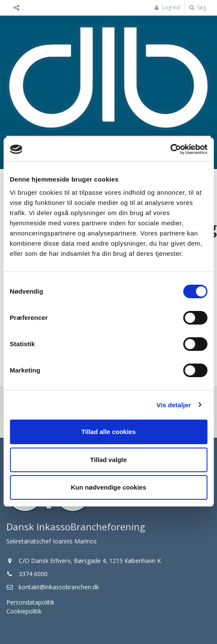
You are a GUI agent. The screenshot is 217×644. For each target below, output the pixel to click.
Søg (198, 7)
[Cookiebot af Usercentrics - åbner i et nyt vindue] (170, 149)
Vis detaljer (174, 405)
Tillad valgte (108, 460)
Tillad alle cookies (108, 432)
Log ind (167, 7)
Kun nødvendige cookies (109, 487)
